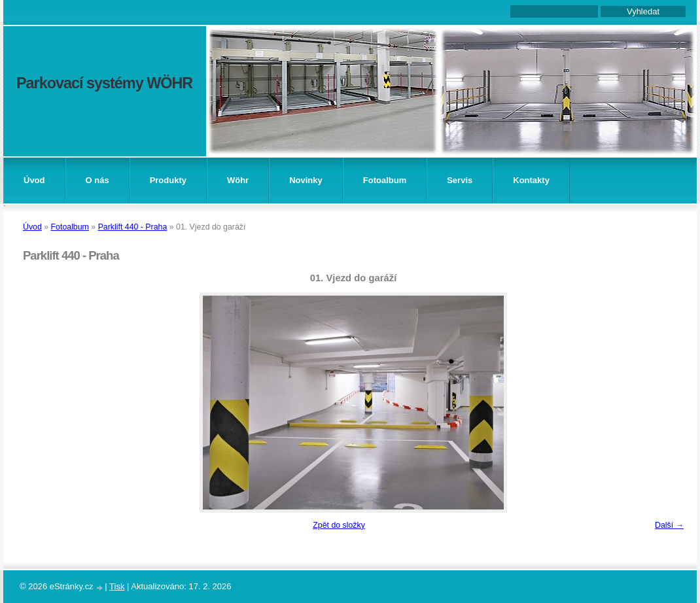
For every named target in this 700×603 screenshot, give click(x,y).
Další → (669, 525)
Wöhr (238, 180)
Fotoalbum (385, 180)
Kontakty (531, 180)
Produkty (168, 180)
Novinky (306, 180)
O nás (97, 180)
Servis (460, 180)
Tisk (117, 586)
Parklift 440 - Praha (133, 227)
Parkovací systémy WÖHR (104, 83)
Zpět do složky (339, 525)
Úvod (34, 180)
